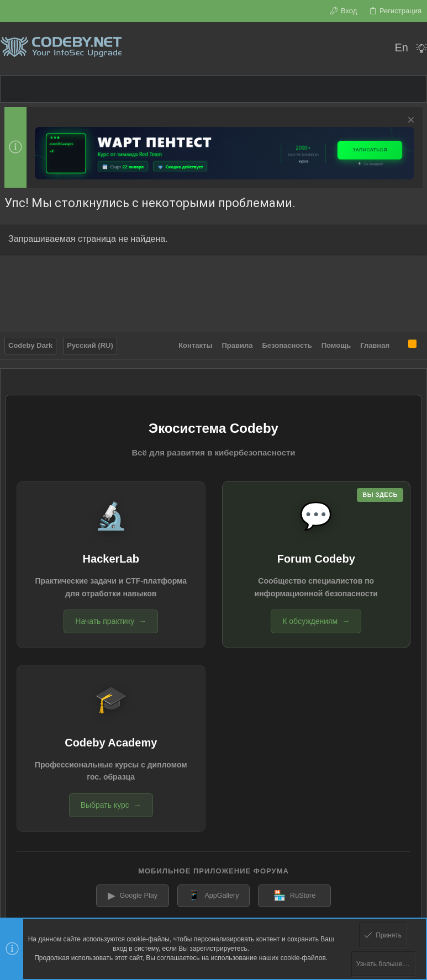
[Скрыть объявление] (410, 121)
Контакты (195, 343)
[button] (16, 89)
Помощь (336, 343)
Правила (238, 343)
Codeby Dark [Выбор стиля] (30, 343)
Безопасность (287, 343)
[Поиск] (379, 49)
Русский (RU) (90, 343)
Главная (375, 343)
